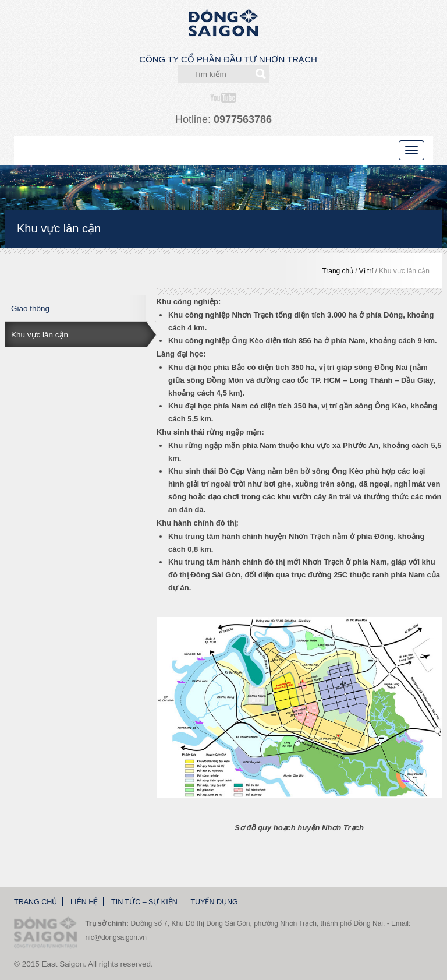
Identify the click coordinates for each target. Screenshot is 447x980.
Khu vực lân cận (404, 271)
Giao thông (30, 309)
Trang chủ (338, 271)
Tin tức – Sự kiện (144, 902)
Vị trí (366, 271)
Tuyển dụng (214, 902)
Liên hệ (84, 902)
